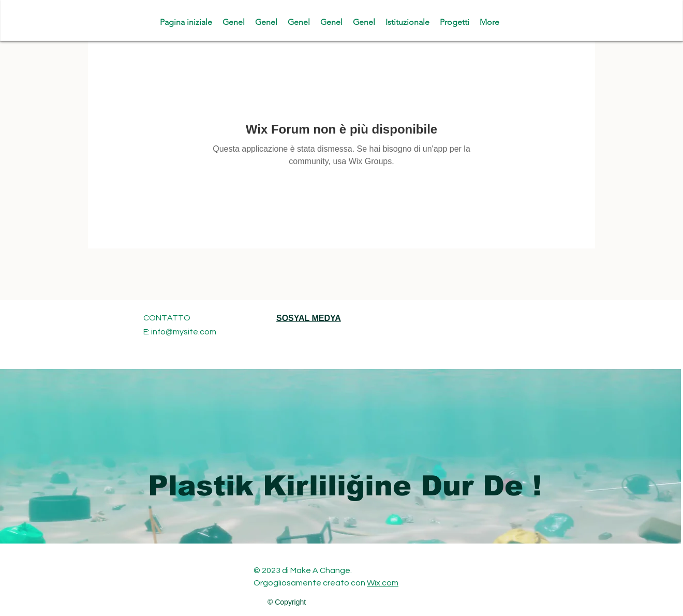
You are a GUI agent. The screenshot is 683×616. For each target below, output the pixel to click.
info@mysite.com (184, 332)
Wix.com (383, 583)
